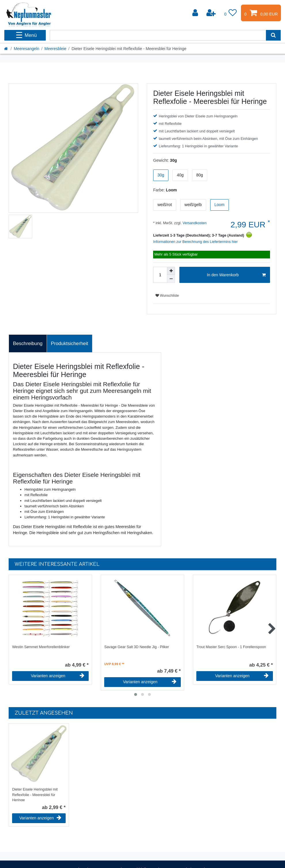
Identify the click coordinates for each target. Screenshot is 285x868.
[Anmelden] (196, 13)
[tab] (28, 344)
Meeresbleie (55, 49)
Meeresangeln (27, 49)
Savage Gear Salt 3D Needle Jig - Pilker (137, 647)
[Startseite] (6, 49)
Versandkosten (194, 223)
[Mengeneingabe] (160, 275)
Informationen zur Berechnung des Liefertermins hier (195, 242)
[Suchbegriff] (158, 35)
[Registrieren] (212, 13)
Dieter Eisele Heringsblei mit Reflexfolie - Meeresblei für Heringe (35, 794)
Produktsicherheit (70, 343)
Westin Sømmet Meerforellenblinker (41, 647)
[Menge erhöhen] (171, 271)
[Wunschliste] (231, 13)
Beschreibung (28, 343)
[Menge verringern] (171, 279)
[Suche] (273, 35)
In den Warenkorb (236, 275)
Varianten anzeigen (58, 676)
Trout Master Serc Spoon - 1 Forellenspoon (231, 647)
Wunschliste (167, 296)
